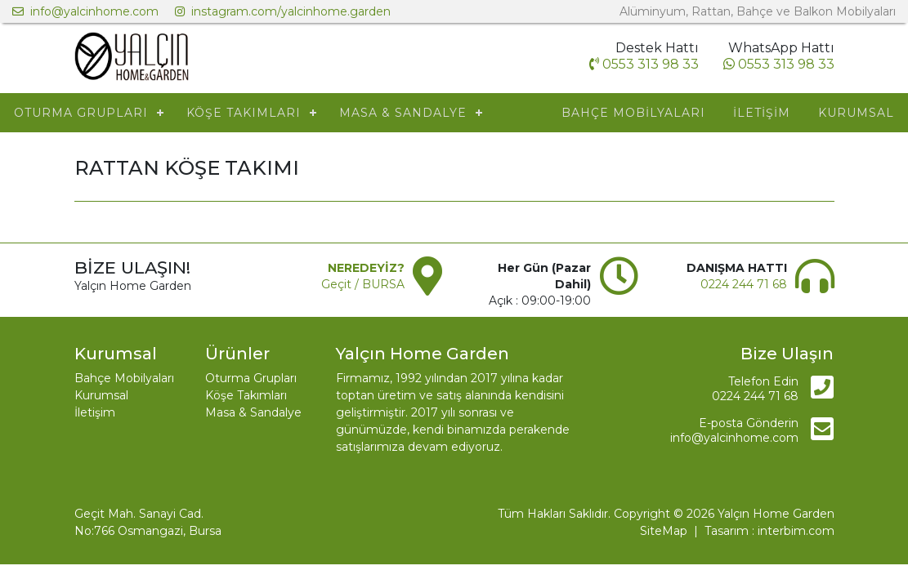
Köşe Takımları (246, 395)
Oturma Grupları (251, 378)
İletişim (95, 412)
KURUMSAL (856, 113)
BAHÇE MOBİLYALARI (633, 113)
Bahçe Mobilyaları (124, 378)
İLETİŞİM (762, 113)
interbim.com (796, 531)
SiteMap (664, 531)
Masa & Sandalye (253, 412)
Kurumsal (101, 395)
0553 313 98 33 (779, 64)
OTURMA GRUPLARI (81, 113)
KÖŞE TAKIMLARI (244, 113)
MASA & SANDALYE (403, 113)
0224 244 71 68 (744, 284)
